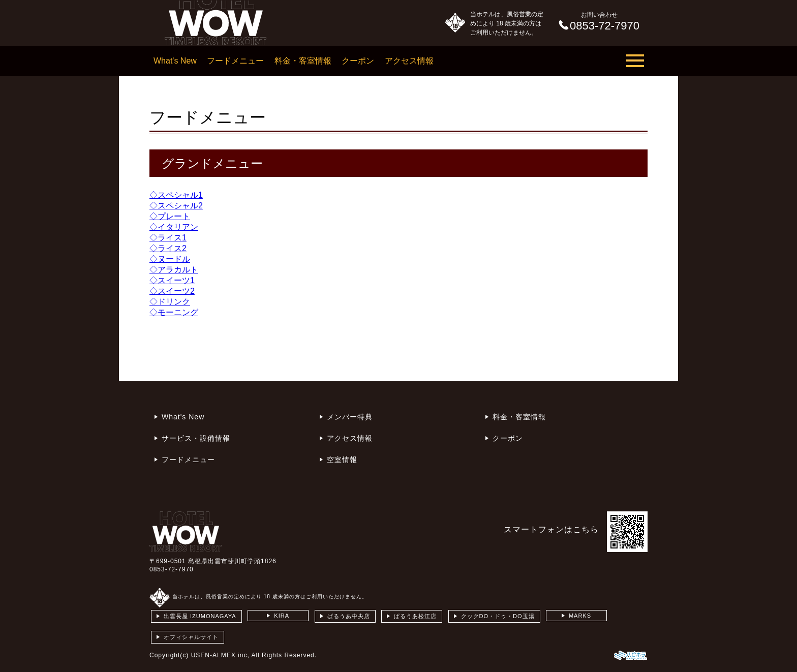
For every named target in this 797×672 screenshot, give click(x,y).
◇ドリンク (170, 302)
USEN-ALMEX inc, (220, 655)
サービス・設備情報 (196, 438)
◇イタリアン (174, 227)
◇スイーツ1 (172, 280)
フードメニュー (235, 61)
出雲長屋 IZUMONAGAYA (200, 616)
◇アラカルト (174, 270)
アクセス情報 (409, 61)
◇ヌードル (170, 259)
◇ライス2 (168, 248)
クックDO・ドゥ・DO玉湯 (498, 616)
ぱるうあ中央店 (349, 616)
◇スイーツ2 (172, 291)
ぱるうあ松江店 (415, 616)
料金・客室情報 (303, 61)
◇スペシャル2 (176, 206)
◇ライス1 (168, 238)
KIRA (282, 616)
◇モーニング (174, 312)
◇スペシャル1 (176, 195)
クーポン (358, 61)
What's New (175, 61)
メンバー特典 (350, 417)
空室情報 (342, 460)
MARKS (580, 616)
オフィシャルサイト (191, 637)
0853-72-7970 (172, 569)
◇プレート (170, 216)
